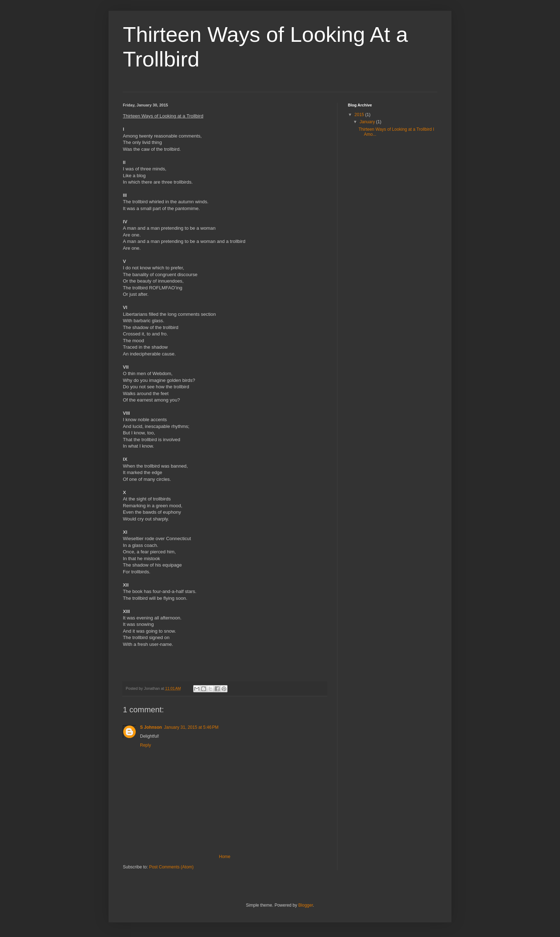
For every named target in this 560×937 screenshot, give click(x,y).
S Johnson (151, 727)
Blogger (306, 905)
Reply (146, 745)
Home (225, 857)
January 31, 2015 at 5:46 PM (191, 727)
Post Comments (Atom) (171, 867)
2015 (360, 115)
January (368, 122)
